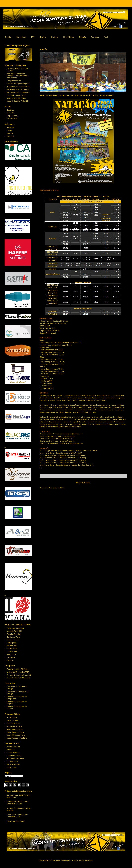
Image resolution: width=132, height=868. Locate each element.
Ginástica (55, 37)
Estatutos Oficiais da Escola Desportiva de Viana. (17, 803)
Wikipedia (10, 136)
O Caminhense (12, 761)
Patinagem (95, 37)
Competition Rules (14, 81)
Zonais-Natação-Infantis (16, 821)
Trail (106, 37)
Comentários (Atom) (57, 488)
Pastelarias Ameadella (15, 628)
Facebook (10, 128)
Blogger (90, 860)
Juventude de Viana (14, 726)
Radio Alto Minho (13, 764)
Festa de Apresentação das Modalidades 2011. (17, 816)
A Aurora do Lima (13, 747)
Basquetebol (21, 37)
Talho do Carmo (13, 640)
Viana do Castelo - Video (16, 98)
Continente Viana (13, 637)
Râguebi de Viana (14, 723)
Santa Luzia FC (13, 720)
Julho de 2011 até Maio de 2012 (19, 675)
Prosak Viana (12, 649)
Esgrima (43, 37)
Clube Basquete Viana (15, 732)
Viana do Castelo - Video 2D (18, 101)
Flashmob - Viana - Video (16, 95)
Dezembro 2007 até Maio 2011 (19, 678)
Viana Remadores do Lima (17, 738)
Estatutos (10, 110)
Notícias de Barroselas (15, 758)
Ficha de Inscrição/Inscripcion (18, 84)
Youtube (10, 133)
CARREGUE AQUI (106, 95)
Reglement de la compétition (18, 89)
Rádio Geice (11, 767)
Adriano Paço (12, 646)
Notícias (8, 37)
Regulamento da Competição (18, 92)
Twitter (9, 130)
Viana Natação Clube (15, 729)
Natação (83, 37)
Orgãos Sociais (13, 116)
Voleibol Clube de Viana (16, 735)
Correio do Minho (13, 753)
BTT (33, 37)
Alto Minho (11, 750)
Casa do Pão (12, 651)
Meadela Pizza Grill (14, 631)
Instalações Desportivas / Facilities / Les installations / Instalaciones (17, 76)
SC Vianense (12, 717)
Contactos (11, 113)
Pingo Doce (11, 654)
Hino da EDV (12, 119)
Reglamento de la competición (18, 87)
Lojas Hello (11, 657)
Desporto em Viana (14, 755)
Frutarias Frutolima (14, 634)
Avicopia (10, 660)
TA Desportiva (12, 643)
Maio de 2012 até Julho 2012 (18, 672)
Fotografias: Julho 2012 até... (18, 669)
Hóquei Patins (69, 37)
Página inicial (83, 483)
